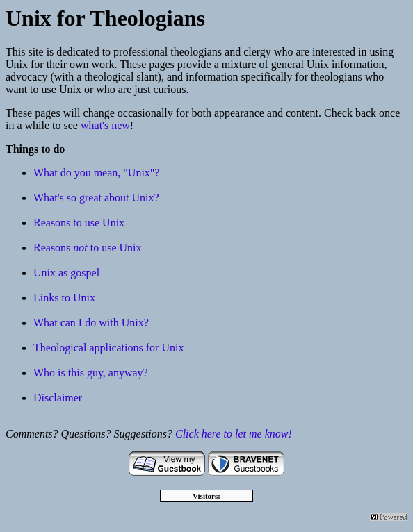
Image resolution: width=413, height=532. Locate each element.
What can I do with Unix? (91, 323)
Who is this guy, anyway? (91, 373)
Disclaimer (58, 398)
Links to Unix (64, 298)
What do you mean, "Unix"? (96, 173)
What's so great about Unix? (96, 198)
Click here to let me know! (234, 434)
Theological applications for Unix (108, 348)
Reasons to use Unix (79, 223)
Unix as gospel (66, 273)
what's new (105, 125)
